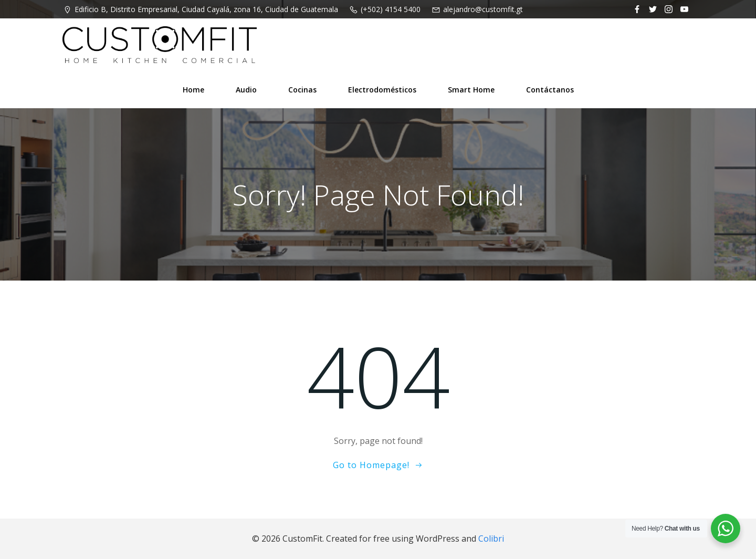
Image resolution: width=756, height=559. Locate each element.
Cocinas (302, 90)
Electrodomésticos (382, 90)
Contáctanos (550, 90)
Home (193, 90)
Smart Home (471, 90)
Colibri (491, 539)
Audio (246, 90)
